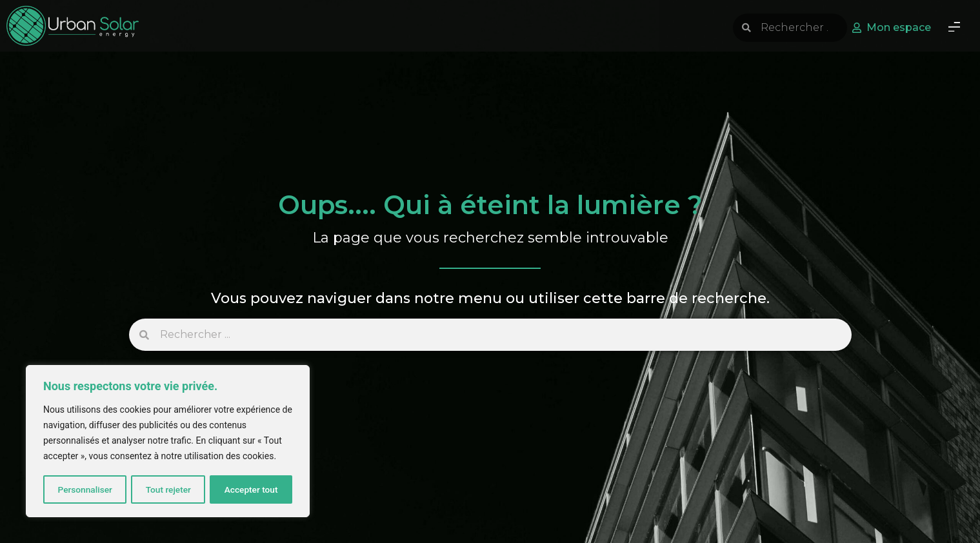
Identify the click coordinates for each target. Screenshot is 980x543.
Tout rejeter (168, 489)
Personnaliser (85, 489)
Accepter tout (251, 489)
